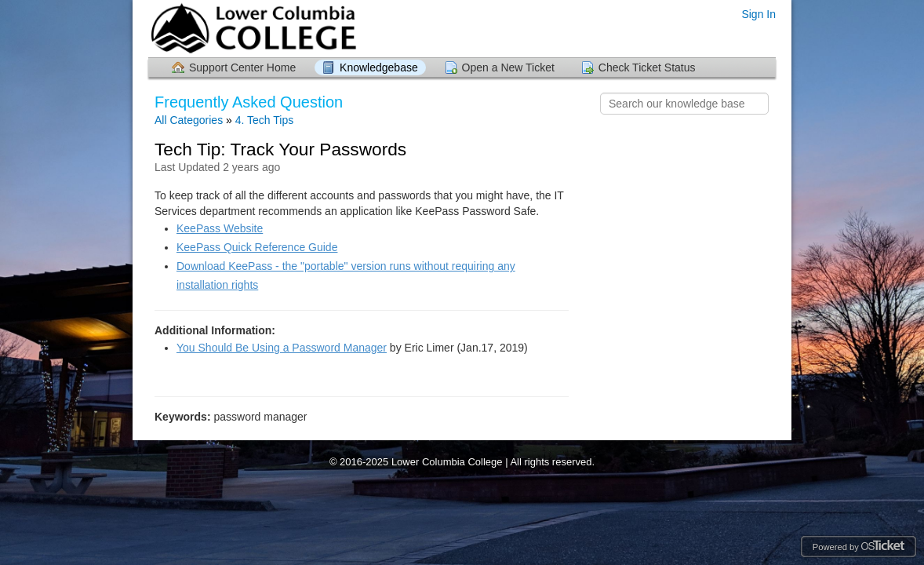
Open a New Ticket (508, 67)
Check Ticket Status (647, 67)
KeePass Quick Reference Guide (257, 247)
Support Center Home (242, 67)
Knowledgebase (379, 67)
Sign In (758, 14)
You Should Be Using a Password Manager (282, 348)
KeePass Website (220, 228)
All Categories (189, 120)
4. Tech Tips (264, 120)
